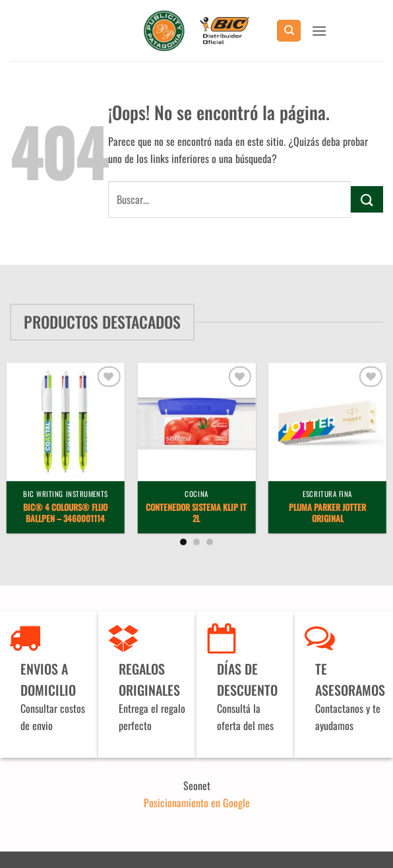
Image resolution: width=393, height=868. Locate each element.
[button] (319, 31)
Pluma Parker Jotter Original (327, 514)
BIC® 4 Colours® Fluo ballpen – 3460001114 (65, 514)
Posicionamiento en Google (197, 803)
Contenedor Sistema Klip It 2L (196, 514)
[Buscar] (289, 31)
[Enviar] (367, 199)
